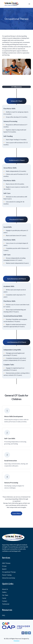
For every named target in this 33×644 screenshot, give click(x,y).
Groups (4, 566)
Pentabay (17, 641)
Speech (4, 569)
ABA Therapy (6, 563)
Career (4, 598)
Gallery (4, 592)
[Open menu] (29, 4)
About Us (5, 589)
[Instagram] (26, 633)
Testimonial (6, 604)
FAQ (4, 615)
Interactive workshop (9, 578)
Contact (5, 601)
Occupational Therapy (9, 572)
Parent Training (7, 575)
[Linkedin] (29, 633)
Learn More (16, 513)
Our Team (5, 595)
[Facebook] (23, 633)
